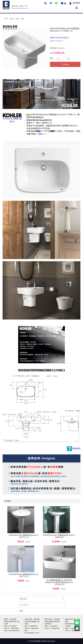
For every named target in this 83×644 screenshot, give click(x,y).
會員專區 (76, 3)
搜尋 (21, 611)
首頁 (6, 19)
